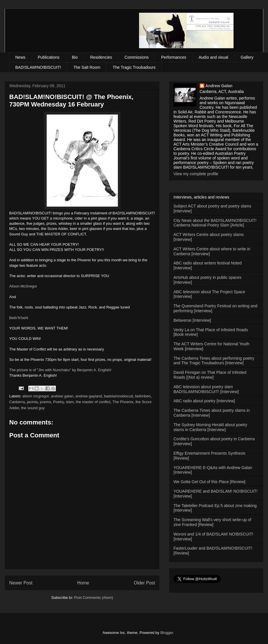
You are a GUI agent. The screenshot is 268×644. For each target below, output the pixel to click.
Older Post (144, 583)
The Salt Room (87, 67)
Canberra (17, 402)
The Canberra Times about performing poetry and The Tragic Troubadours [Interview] (214, 361)
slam (70, 402)
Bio (75, 57)
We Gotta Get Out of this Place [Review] (210, 482)
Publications (49, 57)
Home (83, 583)
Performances (174, 57)
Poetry (59, 402)
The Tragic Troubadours (134, 67)
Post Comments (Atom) (94, 598)
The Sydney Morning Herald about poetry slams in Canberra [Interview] (210, 427)
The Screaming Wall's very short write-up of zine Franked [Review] (212, 522)
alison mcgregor (36, 396)
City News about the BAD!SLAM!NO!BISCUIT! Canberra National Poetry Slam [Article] (215, 223)
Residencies (101, 57)
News (20, 57)
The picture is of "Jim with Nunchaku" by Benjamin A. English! (60, 370)
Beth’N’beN (19, 318)
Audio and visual (213, 57)
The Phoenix (123, 402)
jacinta (32, 402)
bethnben (143, 396)
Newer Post (21, 583)
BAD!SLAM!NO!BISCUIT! (38, 67)
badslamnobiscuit (118, 396)
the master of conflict (93, 402)
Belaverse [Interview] (192, 320)
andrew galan (62, 396)
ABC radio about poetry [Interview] (204, 401)
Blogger (167, 633)
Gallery (247, 57)
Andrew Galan (219, 86)
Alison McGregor (23, 286)
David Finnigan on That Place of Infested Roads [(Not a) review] (210, 375)
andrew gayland (89, 396)
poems (45, 402)
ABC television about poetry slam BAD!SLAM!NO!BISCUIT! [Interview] (206, 389)
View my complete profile (196, 174)
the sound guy (33, 408)
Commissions (137, 57)
